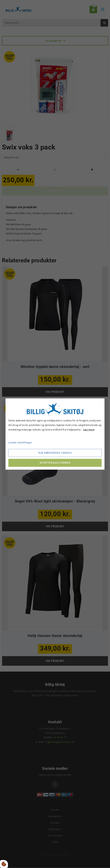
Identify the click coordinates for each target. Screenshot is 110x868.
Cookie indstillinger (20, 443)
